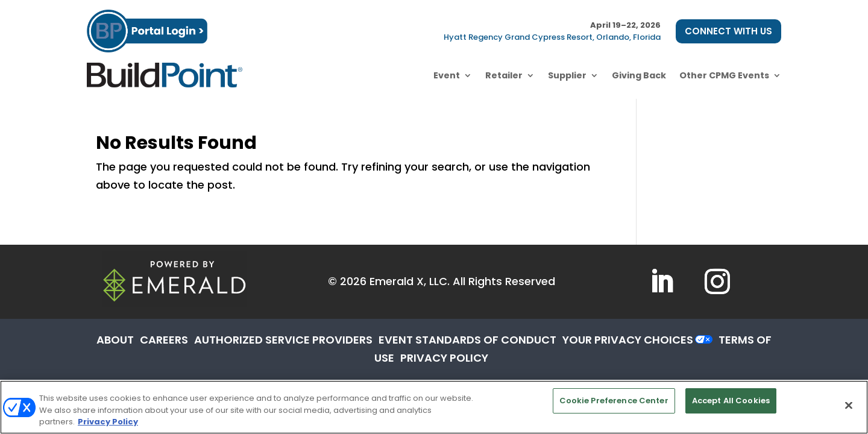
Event (447, 75)
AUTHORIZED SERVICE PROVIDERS (283, 340)
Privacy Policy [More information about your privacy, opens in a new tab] (108, 422)
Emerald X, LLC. (410, 281)
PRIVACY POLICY (444, 358)
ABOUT (115, 340)
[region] (434, 407)
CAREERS (164, 340)
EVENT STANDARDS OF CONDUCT (467, 340)
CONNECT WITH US (728, 31)
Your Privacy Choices (628, 340)
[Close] (849, 405)
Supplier (567, 75)
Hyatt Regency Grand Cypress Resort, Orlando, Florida (552, 37)
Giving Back (639, 75)
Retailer (504, 75)
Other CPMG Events (724, 75)
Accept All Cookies (731, 401)
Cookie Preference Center (614, 401)
